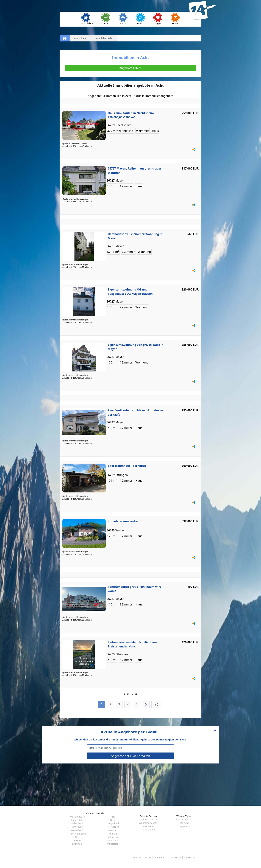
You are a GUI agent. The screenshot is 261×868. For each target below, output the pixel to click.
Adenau (113, 834)
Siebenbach (77, 823)
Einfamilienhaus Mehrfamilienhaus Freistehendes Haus (133, 644)
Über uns (137, 858)
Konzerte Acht (184, 819)
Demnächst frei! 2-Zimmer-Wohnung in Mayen (135, 236)
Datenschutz (174, 858)
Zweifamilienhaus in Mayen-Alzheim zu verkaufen (135, 412)
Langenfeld (77, 820)
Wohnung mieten (148, 819)
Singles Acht (184, 826)
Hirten (77, 840)
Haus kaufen (148, 830)
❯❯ (156, 704)
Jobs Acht (184, 823)
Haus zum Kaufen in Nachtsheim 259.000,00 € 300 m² (131, 115)
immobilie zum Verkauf (124, 521)
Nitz (77, 837)
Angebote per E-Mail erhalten (130, 756)
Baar (113, 820)
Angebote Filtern (130, 68)
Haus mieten (148, 826)
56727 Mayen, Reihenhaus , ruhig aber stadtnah (135, 171)
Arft (113, 817)
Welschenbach (77, 817)
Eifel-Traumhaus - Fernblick (127, 466)
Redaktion (159, 858)
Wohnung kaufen (148, 823)
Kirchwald (77, 844)
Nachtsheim (113, 840)
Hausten (113, 830)
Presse (148, 858)
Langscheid (113, 823)
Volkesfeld (113, 844)
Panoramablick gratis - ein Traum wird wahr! (135, 589)
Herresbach (113, 827)
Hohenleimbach (77, 834)
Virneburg (77, 827)
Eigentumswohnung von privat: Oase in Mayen (136, 347)
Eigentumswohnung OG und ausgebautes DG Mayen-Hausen (130, 292)
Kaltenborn (113, 837)
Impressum (190, 858)
